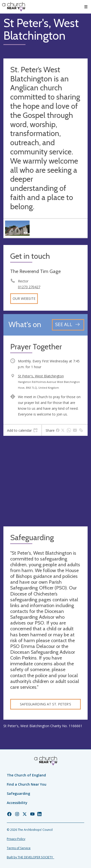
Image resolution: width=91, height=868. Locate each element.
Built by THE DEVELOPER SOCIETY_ (30, 857)
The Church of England (26, 775)
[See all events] (68, 325)
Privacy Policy (16, 839)
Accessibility (17, 803)
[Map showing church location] (45, 481)
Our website (24, 298)
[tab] (22, 430)
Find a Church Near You (27, 784)
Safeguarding (18, 793)
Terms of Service (19, 848)
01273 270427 (29, 287)
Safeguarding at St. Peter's (45, 704)
